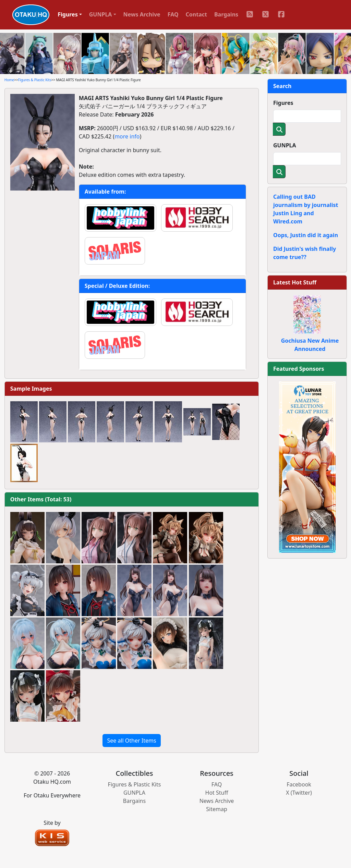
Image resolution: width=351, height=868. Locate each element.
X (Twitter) (299, 793)
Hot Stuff (217, 793)
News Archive (142, 14)
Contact (196, 14)
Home (9, 80)
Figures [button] (68, 14)
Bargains (226, 14)
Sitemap (217, 809)
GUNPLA (285, 145)
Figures (283, 103)
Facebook (299, 784)
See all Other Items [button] (131, 741)
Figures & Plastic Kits (35, 80)
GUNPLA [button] (101, 14)
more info (127, 136)
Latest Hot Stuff (295, 282)
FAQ (173, 14)
